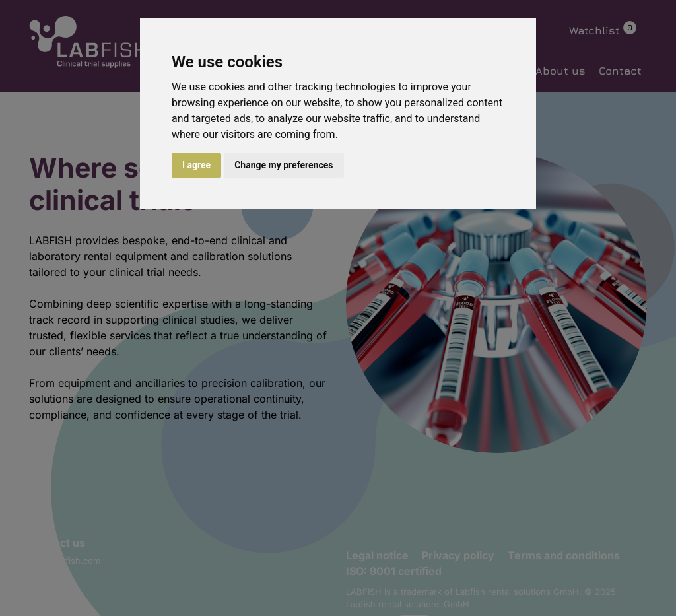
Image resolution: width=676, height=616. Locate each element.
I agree (196, 165)
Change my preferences (284, 165)
